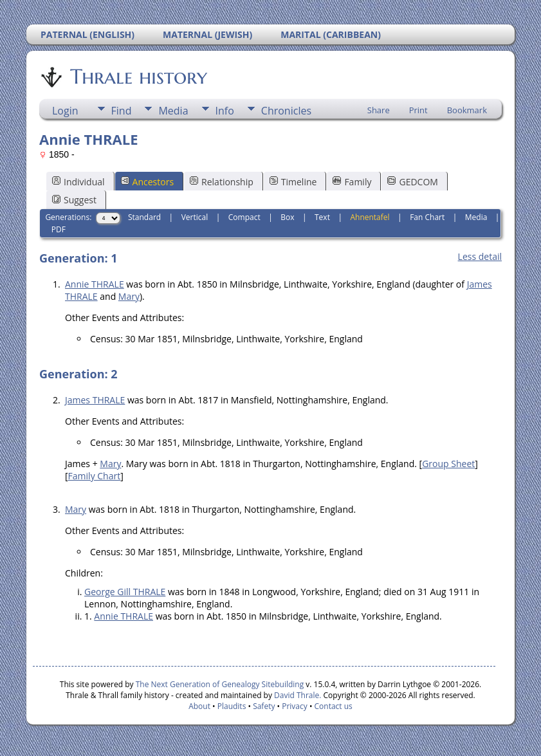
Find (122, 111)
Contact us (334, 706)
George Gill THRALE (125, 592)
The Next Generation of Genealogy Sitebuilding (220, 684)
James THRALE (95, 400)
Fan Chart (427, 217)
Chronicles (286, 111)
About (199, 706)
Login (65, 111)
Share (379, 110)
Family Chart (95, 476)
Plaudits (232, 706)
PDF (59, 229)
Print (418, 110)
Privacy (295, 706)
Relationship (222, 182)
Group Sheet (448, 464)
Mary (129, 296)
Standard (144, 217)
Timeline (293, 182)
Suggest (74, 200)
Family (352, 182)
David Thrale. (297, 695)
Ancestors (147, 182)
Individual (78, 182)
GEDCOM (412, 182)
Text (322, 217)
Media (173, 111)
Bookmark (467, 110)
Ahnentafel (370, 217)
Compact (244, 217)
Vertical (195, 217)
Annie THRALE (95, 284)
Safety (264, 706)
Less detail (480, 256)
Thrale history (138, 77)
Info (225, 111)
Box (287, 217)
